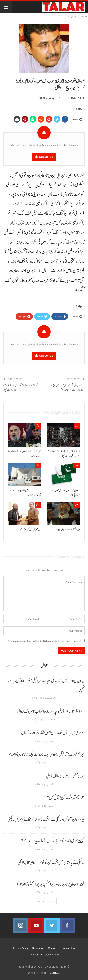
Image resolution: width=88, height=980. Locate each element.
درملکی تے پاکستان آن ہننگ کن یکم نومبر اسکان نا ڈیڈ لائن (51, 863)
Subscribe (46, 157)
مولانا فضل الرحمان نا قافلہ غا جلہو (65, 776)
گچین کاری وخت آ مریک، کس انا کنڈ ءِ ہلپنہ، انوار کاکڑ (52, 841)
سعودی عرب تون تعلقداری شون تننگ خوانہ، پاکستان (53, 733)
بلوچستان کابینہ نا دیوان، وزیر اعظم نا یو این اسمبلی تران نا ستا (51, 884)
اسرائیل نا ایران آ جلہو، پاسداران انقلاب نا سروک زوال (51, 711)
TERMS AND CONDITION (44, 954)
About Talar (69, 948)
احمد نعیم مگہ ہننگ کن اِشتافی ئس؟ (66, 798)
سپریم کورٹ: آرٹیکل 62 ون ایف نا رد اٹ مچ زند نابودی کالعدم (47, 755)
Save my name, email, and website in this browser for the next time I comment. (44, 641)
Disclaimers (38, 948)
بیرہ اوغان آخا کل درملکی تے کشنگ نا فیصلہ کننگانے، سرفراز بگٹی (46, 820)
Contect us (54, 948)
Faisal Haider (54, 973)
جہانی (77, 426)
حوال (77, 465)
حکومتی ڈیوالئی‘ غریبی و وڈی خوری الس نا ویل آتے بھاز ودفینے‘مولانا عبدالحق (68, 388)
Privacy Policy (21, 948)
